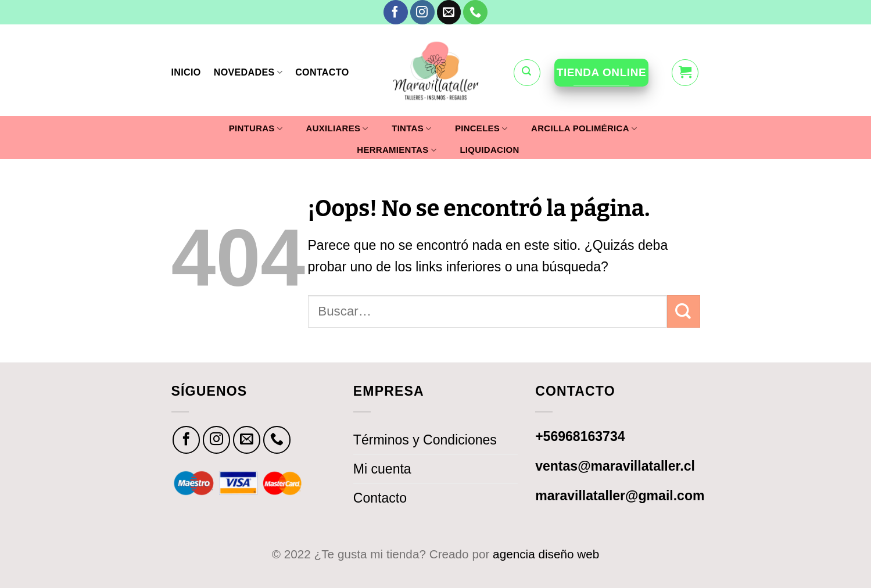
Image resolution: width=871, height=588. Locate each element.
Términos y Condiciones (425, 440)
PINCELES (481, 129)
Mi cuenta (382, 469)
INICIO (186, 72)
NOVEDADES (248, 72)
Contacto (380, 498)
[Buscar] (527, 73)
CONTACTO (322, 72)
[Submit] (683, 311)
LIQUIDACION (489, 150)
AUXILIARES (337, 129)
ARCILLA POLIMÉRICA (584, 129)
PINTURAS (256, 129)
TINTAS (411, 129)
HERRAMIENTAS (397, 150)
